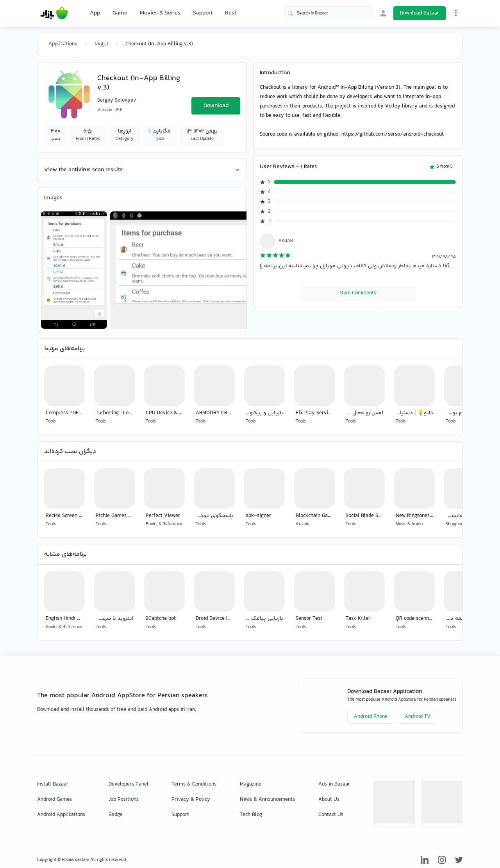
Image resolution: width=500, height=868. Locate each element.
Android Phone (371, 717)
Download (216, 106)
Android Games (54, 800)
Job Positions (124, 800)
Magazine (251, 784)
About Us (329, 800)
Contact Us (331, 815)
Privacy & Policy (191, 800)
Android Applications (61, 815)
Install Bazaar (53, 784)
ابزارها (101, 44)
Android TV (418, 717)
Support (203, 13)
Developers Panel (129, 784)
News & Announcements (267, 800)
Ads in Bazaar (334, 784)
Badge (116, 815)
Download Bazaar (420, 13)
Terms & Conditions (194, 784)
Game (120, 13)
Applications (63, 44)
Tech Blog (251, 815)
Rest (231, 13)
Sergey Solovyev (117, 100)
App (95, 13)
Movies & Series (160, 13)
